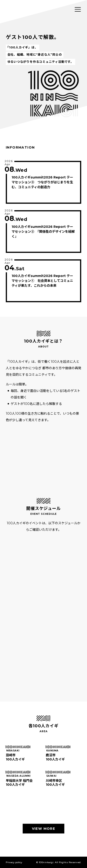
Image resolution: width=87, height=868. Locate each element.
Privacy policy (14, 862)
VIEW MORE (44, 829)
